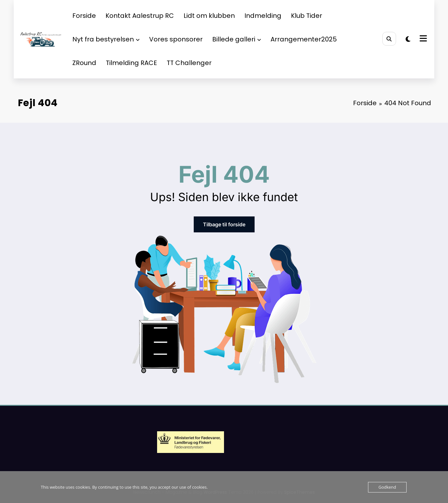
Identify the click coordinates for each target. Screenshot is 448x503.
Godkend (387, 487)
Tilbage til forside (224, 224)
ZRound (84, 63)
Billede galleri (237, 39)
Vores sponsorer (176, 39)
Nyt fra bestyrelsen (106, 39)
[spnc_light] (408, 39)
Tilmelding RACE (131, 63)
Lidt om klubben (209, 16)
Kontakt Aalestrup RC (140, 16)
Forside (84, 16)
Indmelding (263, 16)
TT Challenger (189, 63)
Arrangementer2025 (304, 39)
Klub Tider (307, 16)
